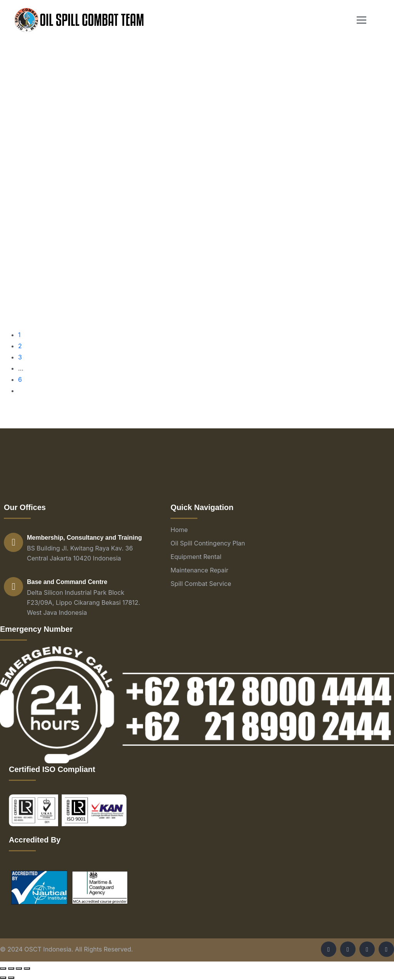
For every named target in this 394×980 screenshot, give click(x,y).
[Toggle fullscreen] (19, 968)
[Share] (11, 968)
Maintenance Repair (199, 570)
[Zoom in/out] (27, 968)
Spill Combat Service (201, 584)
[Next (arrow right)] (11, 978)
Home (179, 530)
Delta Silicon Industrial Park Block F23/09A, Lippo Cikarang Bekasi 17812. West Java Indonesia (83, 602)
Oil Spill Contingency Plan (208, 543)
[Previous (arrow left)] (3, 978)
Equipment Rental (196, 557)
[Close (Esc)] (3, 968)
